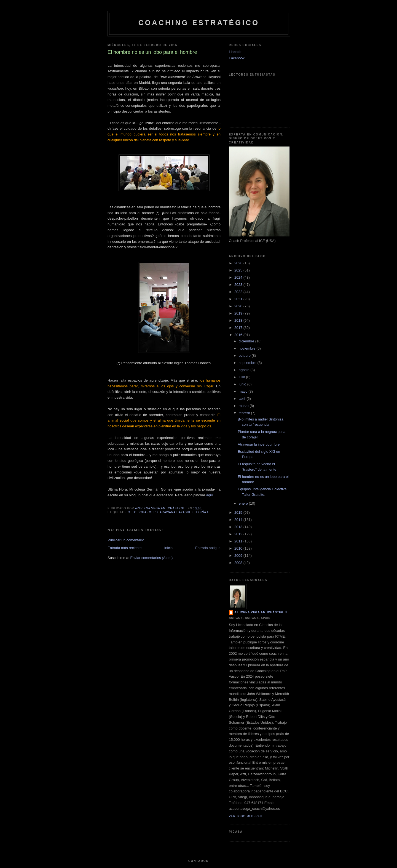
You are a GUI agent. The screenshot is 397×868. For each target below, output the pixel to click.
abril (243, 399)
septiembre (248, 363)
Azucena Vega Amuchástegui (261, 612)
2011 (239, 541)
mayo (244, 391)
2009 (239, 556)
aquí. (210, 495)
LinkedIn (236, 52)
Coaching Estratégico (199, 23)
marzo (244, 406)
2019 (239, 313)
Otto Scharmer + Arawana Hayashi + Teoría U (169, 512)
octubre (245, 356)
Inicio (168, 548)
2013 (239, 527)
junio (243, 384)
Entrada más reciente (125, 548)
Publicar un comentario (126, 540)
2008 (239, 563)
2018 (239, 320)
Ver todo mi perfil (246, 816)
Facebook (237, 58)
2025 (239, 270)
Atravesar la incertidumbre (259, 444)
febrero (245, 413)
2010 (239, 548)
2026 (239, 263)
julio (242, 377)
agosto (245, 370)
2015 (239, 512)
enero (244, 503)
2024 (239, 277)
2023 (239, 285)
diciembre (247, 341)
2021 (239, 299)
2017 (239, 328)
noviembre (248, 348)
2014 (239, 520)
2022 (239, 292)
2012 (239, 534)
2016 (239, 335)
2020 (239, 306)
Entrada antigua (208, 548)
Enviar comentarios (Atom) (151, 558)
